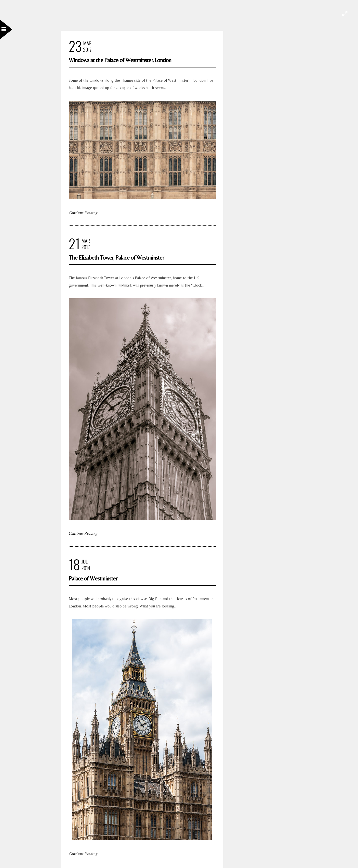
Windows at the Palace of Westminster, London (120, 60)
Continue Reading (83, 213)
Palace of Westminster (93, 578)
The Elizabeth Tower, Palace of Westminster (116, 257)
